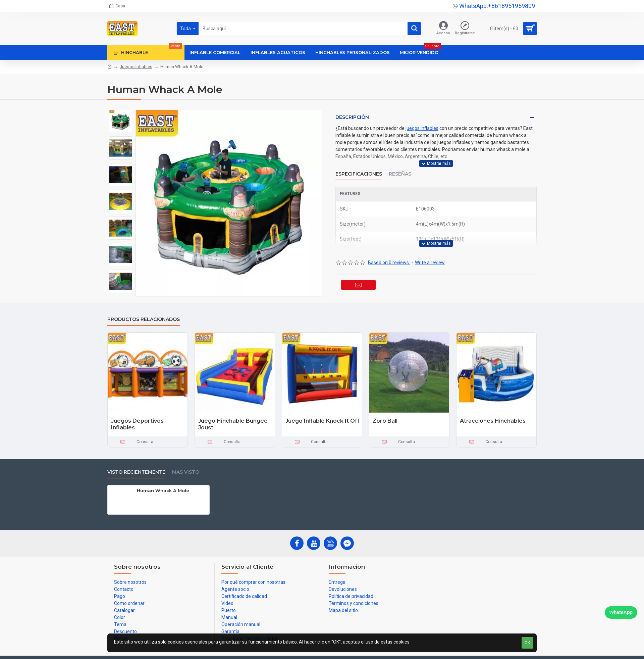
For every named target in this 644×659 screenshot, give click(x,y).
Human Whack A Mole (163, 490)
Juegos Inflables (136, 67)
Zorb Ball (385, 421)
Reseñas (400, 170)
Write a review (430, 254)
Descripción (352, 117)
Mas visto (186, 472)
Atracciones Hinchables (493, 421)
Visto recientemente (136, 472)
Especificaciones (359, 170)
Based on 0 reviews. (389, 254)
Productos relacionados (144, 319)
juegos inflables (422, 128)
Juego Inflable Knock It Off (323, 421)
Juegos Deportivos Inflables (137, 424)
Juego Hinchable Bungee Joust (233, 424)
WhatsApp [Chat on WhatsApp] (621, 612)
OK (527, 643)
